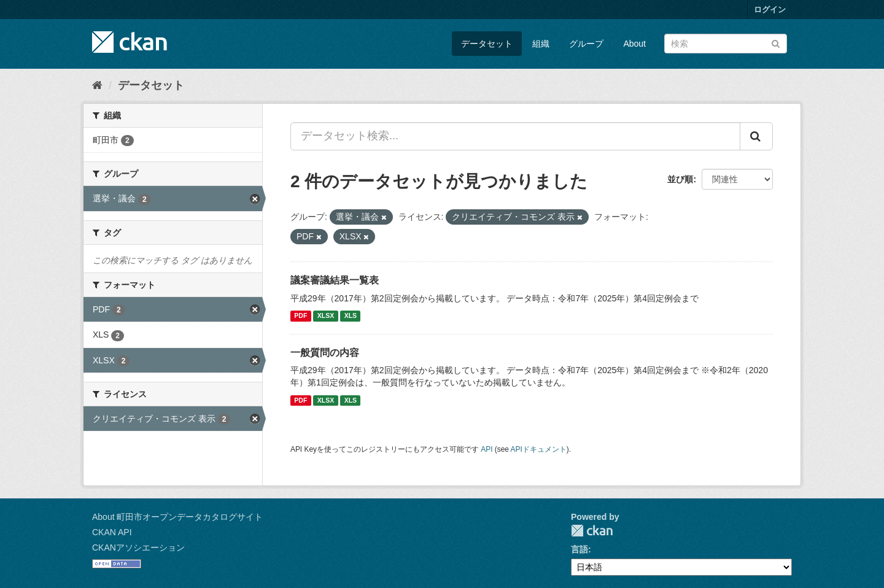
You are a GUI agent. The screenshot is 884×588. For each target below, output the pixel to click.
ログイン (770, 10)
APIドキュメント (539, 449)
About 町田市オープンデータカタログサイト (177, 517)
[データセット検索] (726, 44)
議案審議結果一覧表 (335, 280)
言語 (580, 549)
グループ (586, 44)
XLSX (326, 316)
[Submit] (776, 43)
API (487, 449)
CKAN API (112, 532)
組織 (541, 44)
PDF (300, 316)
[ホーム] (97, 85)
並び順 (680, 179)
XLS (351, 316)
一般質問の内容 (325, 353)
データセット (487, 44)
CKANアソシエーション (138, 547)
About (634, 44)
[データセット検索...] (515, 136)
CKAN (592, 531)
